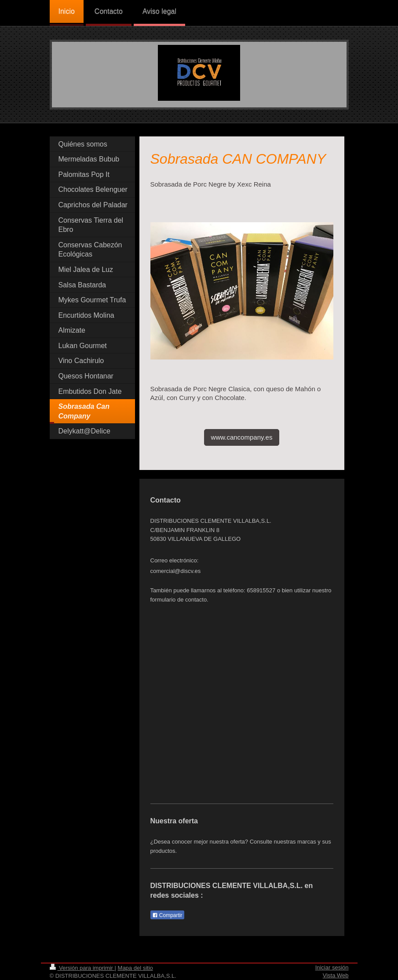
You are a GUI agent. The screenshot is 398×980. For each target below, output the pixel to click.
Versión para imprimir (82, 968)
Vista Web (336, 975)
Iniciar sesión (332, 967)
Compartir (167, 915)
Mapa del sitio (135, 968)
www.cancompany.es (242, 437)
